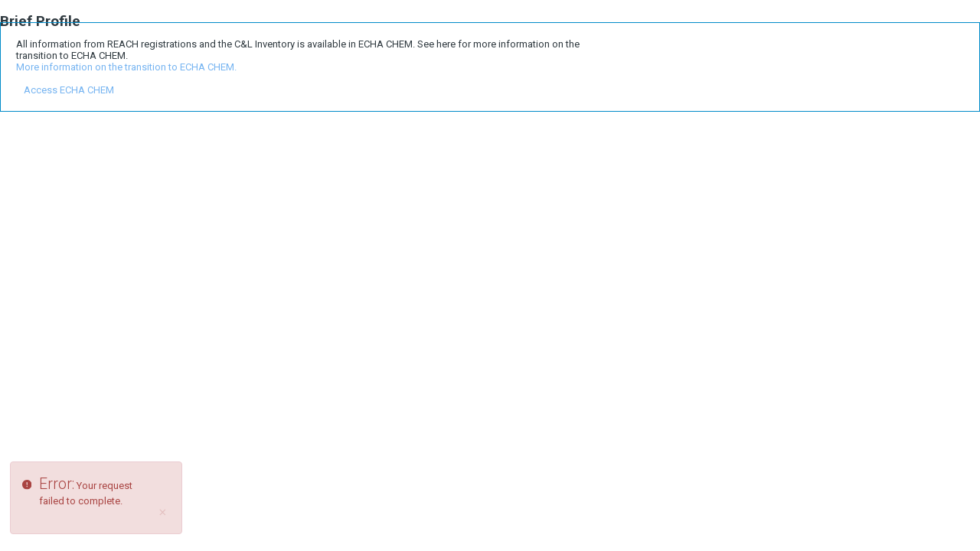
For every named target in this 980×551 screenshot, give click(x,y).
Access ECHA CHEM (69, 90)
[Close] (163, 513)
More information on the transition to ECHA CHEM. (126, 67)
